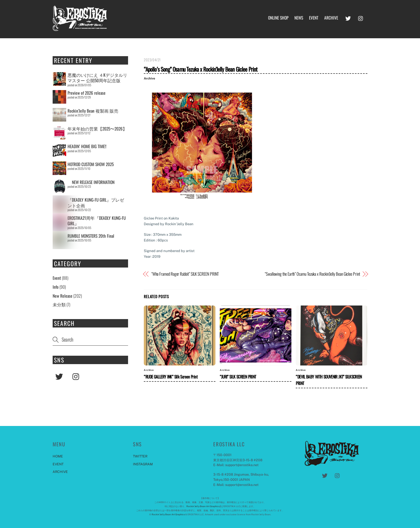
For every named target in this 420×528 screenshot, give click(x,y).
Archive (149, 78)
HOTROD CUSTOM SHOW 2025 (91, 164)
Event (57, 278)
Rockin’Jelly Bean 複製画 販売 (93, 111)
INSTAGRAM (143, 464)
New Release (63, 296)
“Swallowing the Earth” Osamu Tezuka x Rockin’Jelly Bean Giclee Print (312, 274)
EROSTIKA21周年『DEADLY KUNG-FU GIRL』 (97, 221)
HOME (58, 456)
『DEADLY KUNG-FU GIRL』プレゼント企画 (96, 202)
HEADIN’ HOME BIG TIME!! (87, 146)
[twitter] (348, 17)
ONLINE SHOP (278, 18)
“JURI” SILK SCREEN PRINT (238, 377)
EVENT (314, 18)
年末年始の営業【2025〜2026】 (97, 129)
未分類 (59, 304)
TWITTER (140, 456)
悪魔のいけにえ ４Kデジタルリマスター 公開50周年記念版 (97, 78)
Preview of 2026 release (87, 93)
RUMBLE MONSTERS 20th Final (91, 236)
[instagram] (361, 17)
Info (56, 287)
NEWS (299, 18)
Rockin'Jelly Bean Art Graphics (203, 506)
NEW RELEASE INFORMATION (91, 182)
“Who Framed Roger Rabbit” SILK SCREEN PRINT (185, 274)
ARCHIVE (331, 18)
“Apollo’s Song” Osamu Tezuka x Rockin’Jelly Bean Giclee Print (201, 69)
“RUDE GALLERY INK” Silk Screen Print (171, 377)
